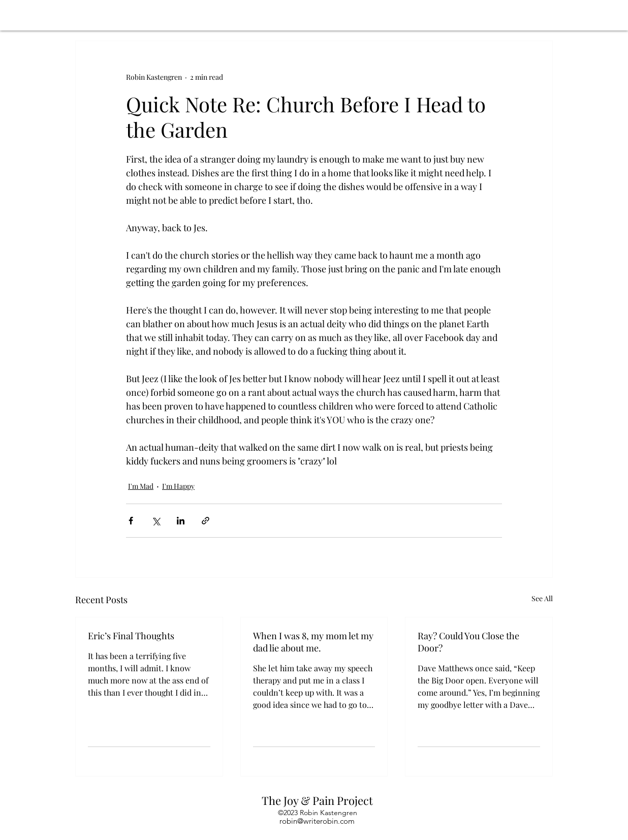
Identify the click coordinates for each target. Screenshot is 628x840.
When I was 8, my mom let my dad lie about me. (313, 642)
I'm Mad (141, 486)
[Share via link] (206, 521)
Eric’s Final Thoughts (131, 636)
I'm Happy (178, 486)
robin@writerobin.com (317, 821)
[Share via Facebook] (131, 521)
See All (542, 598)
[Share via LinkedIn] (181, 521)
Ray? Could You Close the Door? (468, 642)
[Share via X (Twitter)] (156, 521)
